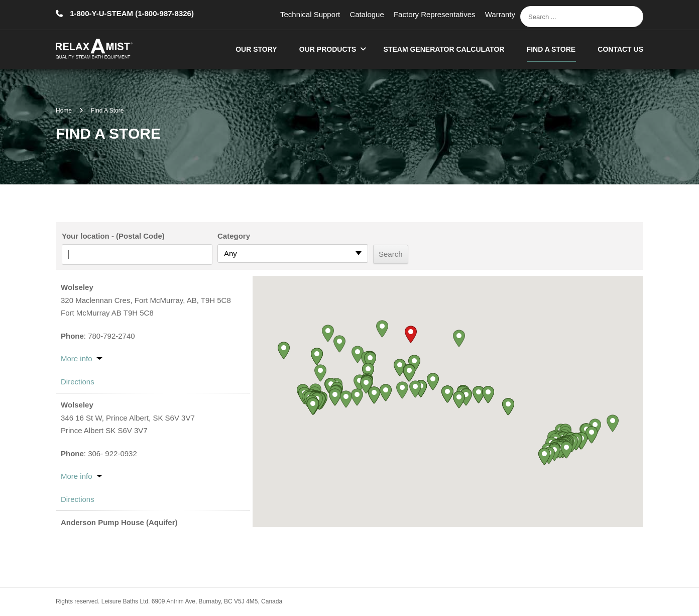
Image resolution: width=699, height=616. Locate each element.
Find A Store (551, 49)
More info (77, 358)
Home (64, 111)
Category (234, 236)
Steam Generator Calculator (444, 49)
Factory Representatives (435, 14)
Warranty (500, 14)
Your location (86, 236)
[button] (411, 334)
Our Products (328, 49)
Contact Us (620, 49)
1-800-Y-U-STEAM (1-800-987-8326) (131, 13)
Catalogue (367, 14)
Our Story (256, 49)
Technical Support (310, 14)
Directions (78, 382)
